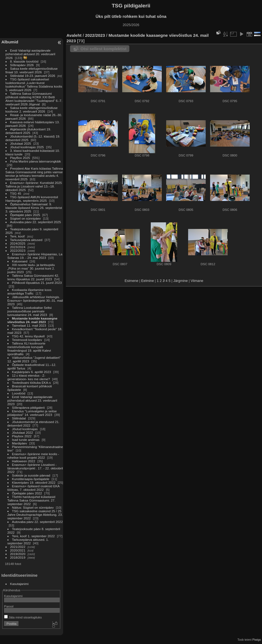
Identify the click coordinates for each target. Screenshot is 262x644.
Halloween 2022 (24, 461)
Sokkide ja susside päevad (31, 475)
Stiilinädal (19, 418)
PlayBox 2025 (20, 158)
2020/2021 (18, 550)
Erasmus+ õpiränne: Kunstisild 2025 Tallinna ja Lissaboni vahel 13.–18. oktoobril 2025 (34, 186)
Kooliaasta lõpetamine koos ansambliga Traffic (30, 292)
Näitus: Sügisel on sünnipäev (33, 507)
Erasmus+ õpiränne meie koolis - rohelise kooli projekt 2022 (33, 456)
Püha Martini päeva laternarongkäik (36, 161)
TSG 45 (16, 193)
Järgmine (181, 281)
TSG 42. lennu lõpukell (28, 336)
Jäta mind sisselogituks (23, 617)
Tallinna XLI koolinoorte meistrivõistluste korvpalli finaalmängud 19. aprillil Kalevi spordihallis (29, 349)
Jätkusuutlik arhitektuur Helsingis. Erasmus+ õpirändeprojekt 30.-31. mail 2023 (35, 300)
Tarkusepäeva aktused (26, 240)
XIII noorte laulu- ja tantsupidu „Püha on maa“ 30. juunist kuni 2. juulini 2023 (31, 268)
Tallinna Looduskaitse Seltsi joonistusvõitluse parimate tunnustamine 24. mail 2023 (30, 311)
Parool (9, 606)
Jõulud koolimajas (25, 429)
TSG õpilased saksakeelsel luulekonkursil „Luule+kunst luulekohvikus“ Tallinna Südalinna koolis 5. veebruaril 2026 (34, 85)
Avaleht (74, 35)
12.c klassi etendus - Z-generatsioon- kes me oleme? (29, 377)
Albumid (10, 42)
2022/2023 (18, 250)
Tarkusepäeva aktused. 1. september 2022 (28, 541)
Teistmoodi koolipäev (27, 340)
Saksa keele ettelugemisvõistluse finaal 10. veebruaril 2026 (32, 70)
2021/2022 (18, 547)
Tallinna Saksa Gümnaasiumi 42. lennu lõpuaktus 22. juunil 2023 (33, 277)
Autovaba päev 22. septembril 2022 (37, 522)
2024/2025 (18, 243)
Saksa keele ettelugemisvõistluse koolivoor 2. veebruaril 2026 (32, 110)
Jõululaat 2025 (21, 143)
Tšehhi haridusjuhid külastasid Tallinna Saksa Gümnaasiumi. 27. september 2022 (31, 500)
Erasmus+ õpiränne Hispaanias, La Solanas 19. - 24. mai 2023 (35, 256)
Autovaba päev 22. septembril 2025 (36, 222)
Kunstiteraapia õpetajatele (31, 479)
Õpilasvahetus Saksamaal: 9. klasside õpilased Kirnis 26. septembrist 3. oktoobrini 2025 (34, 208)
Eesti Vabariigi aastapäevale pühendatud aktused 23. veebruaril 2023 (32, 400)
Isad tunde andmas (26, 440)
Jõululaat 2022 (23, 432)
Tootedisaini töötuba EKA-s (31, 383)
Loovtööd (19, 393)
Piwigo (257, 640)
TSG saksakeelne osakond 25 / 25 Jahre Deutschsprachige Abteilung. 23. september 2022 (35, 515)
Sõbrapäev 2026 (22, 65)
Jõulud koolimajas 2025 (27, 147)
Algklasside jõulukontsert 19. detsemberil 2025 (28, 131)
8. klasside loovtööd (24, 61)
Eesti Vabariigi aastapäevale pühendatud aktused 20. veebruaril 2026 (30, 54)
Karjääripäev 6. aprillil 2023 (32, 372)
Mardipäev (20, 443)
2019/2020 (18, 554)
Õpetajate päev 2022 (27, 493)
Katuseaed (20, 261)
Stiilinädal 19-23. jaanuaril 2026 (33, 76)
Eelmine (147, 281)
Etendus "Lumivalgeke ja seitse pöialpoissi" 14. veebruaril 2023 (32, 413)
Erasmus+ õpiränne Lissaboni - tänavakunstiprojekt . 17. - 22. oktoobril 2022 (35, 468)
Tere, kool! (18, 236)
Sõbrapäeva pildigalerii (28, 408)
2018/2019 (18, 557)
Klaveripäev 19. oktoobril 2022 (34, 482)
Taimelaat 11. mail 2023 (29, 325)
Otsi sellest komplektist (104, 49)
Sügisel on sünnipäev (26, 218)
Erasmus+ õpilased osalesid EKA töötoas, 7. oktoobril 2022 (34, 488)
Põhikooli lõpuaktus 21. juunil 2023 (37, 283)
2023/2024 (18, 247)
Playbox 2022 (22, 436)
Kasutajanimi (19, 584)
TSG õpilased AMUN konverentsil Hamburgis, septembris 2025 (32, 199)
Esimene (132, 281)
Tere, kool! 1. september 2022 (34, 536)
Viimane (197, 281)
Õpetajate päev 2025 (25, 215)
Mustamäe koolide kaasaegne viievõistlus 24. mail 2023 (32, 320)
